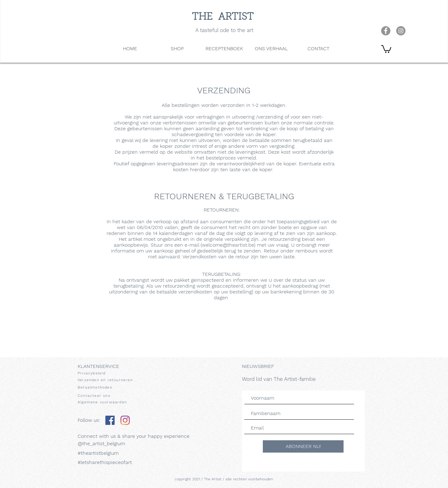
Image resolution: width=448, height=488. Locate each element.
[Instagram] (125, 420)
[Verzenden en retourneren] (108, 380)
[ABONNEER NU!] (303, 446)
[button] (386, 49)
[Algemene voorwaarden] (108, 402)
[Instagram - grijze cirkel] (401, 31)
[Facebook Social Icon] (110, 420)
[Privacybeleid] (108, 373)
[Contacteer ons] (108, 395)
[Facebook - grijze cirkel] (386, 31)
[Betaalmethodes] (108, 387)
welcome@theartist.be (228, 245)
